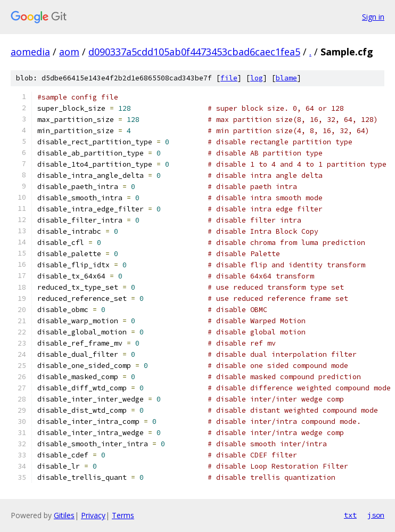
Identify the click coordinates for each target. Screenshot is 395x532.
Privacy (93, 515)
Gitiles (64, 515)
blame (286, 78)
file (229, 78)
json (376, 515)
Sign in (373, 17)
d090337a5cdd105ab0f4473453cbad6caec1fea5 (194, 52)
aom (69, 52)
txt (350, 515)
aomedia (30, 52)
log (257, 78)
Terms (123, 515)
